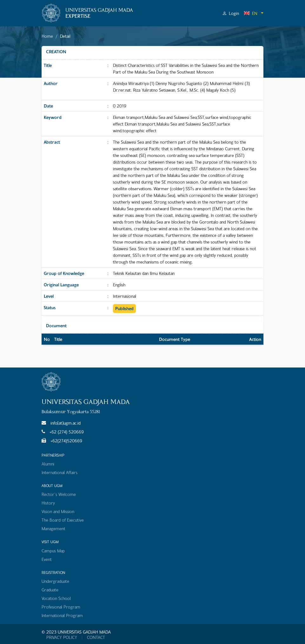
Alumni (48, 464)
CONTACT (96, 637)
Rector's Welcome (59, 494)
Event (47, 559)
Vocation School (56, 598)
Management (53, 528)
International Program (62, 615)
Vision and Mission (58, 511)
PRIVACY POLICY (62, 637)
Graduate (50, 590)
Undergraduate (55, 581)
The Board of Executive (63, 520)
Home (47, 36)
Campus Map (53, 551)
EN (250, 13)
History (48, 503)
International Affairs (60, 472)
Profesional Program (61, 607)
